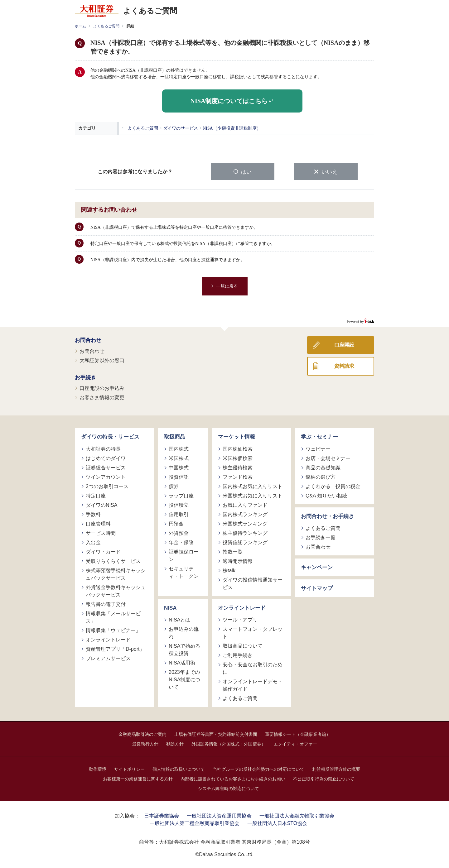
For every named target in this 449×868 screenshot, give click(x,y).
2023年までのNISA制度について (184, 679)
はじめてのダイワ (106, 458)
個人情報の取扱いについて (179, 769)
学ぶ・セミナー (319, 436)
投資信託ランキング (245, 542)
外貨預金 (179, 532)
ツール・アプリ (240, 619)
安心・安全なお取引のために (253, 668)
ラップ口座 (181, 495)
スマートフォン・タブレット (253, 633)
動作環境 (98, 769)
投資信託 (179, 476)
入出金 (93, 542)
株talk (229, 570)
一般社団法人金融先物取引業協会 (297, 815)
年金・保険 (181, 542)
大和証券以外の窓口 (102, 360)
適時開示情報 (238, 561)
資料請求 (344, 366)
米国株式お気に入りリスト (253, 495)
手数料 (93, 514)
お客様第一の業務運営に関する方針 (138, 779)
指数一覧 (233, 551)
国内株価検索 (238, 448)
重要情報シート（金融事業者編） (298, 734)
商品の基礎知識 (323, 467)
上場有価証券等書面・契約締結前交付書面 (216, 734)
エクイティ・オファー (295, 744)
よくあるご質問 (106, 26)
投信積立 (179, 504)
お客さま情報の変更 (102, 397)
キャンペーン (317, 567)
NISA (170, 607)
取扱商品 (175, 436)
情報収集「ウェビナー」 (113, 630)
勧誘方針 (175, 744)
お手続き (85, 377)
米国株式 (179, 458)
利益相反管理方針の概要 (336, 769)
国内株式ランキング (245, 514)
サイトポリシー (129, 769)
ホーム (80, 26)
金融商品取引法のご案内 (142, 734)
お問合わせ (88, 340)
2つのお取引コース (107, 486)
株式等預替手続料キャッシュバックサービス (116, 574)
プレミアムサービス (108, 658)
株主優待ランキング (245, 532)
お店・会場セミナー (328, 458)
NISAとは (179, 619)
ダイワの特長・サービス (110, 436)
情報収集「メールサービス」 (113, 617)
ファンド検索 (238, 476)
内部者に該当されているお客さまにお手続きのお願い (233, 779)
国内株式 (179, 448)
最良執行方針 (145, 744)
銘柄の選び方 (321, 476)
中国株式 (179, 467)
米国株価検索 (238, 458)
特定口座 (96, 495)
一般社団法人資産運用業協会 (219, 815)
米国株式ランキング (245, 523)
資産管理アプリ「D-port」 (115, 648)
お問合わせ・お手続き (327, 516)
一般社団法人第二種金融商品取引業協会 (195, 823)
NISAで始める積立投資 (184, 649)
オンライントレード (108, 639)
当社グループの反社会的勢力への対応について (258, 769)
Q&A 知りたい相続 (326, 495)
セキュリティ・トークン (184, 572)
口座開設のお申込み (102, 388)
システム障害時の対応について (229, 788)
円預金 (176, 523)
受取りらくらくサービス (113, 561)
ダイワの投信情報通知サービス (253, 583)
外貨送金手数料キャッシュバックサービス (116, 590)
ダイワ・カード (103, 551)
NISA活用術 (182, 662)
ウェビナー (318, 448)
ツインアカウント (106, 476)
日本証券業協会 (162, 815)
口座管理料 (98, 523)
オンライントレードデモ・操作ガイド (253, 685)
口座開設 (344, 345)
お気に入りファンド (245, 504)
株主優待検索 (238, 467)
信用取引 (179, 514)
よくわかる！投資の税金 (333, 486)
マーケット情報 (237, 436)
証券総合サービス (106, 467)
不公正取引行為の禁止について (324, 779)
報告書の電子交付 (106, 604)
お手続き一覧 (321, 537)
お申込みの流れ (184, 633)
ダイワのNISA (101, 504)
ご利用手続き (238, 655)
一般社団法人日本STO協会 (277, 823)
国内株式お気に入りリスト (253, 486)
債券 (174, 486)
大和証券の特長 (103, 448)
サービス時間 (101, 532)
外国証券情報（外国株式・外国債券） (229, 744)
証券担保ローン (184, 555)
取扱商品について (243, 646)
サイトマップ (317, 588)
